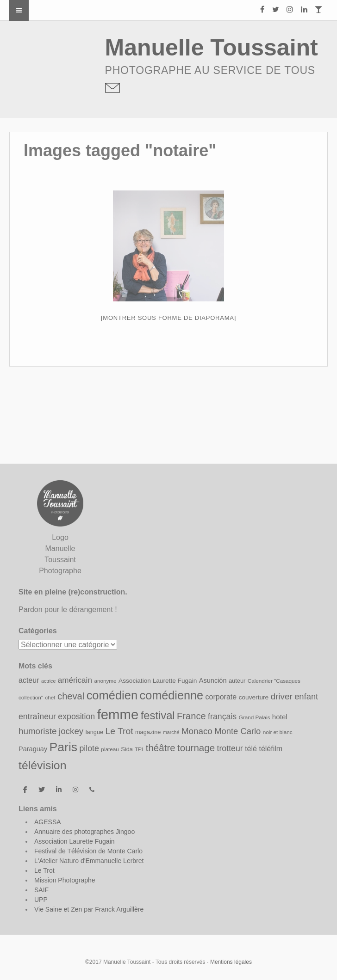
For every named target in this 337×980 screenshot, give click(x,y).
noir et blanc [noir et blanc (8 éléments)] (278, 732)
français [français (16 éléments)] (222, 717)
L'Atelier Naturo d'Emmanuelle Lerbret (89, 861)
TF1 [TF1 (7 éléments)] (139, 749)
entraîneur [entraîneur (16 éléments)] (37, 717)
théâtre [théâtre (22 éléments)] (161, 748)
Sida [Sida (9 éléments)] (127, 749)
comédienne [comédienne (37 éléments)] (172, 695)
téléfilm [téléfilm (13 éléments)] (271, 748)
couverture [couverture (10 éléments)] (254, 697)
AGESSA (48, 822)
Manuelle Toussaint (212, 48)
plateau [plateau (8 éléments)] (110, 749)
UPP (41, 900)
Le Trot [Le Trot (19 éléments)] (119, 731)
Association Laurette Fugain (75, 841)
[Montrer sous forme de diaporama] (168, 318)
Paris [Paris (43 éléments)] (63, 747)
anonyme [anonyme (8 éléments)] (105, 681)
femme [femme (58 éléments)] (118, 714)
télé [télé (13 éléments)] (251, 748)
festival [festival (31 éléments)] (158, 715)
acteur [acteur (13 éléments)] (29, 680)
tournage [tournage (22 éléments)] (196, 748)
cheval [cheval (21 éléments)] (71, 696)
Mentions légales (231, 962)
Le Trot (44, 870)
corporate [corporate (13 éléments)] (221, 697)
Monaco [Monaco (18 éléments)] (197, 731)
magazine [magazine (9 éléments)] (148, 732)
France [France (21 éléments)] (191, 716)
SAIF (41, 890)
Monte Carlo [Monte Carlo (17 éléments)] (237, 731)
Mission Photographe (65, 880)
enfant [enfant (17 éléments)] (306, 696)
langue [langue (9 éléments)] (94, 732)
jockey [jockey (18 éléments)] (71, 731)
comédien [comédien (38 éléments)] (112, 695)
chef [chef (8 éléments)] (50, 697)
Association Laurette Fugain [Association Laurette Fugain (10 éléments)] (158, 681)
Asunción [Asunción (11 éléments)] (213, 680)
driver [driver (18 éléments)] (282, 696)
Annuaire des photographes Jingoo (84, 832)
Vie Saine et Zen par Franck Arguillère (89, 909)
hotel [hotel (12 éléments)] (280, 717)
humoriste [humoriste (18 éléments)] (38, 731)
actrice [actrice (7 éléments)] (48, 681)
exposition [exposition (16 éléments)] (76, 717)
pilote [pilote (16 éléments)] (89, 748)
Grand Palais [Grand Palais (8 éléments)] (255, 717)
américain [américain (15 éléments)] (75, 680)
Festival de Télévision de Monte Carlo (88, 851)
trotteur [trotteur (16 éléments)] (230, 748)
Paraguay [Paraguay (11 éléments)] (33, 749)
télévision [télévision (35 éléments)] (42, 765)
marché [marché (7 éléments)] (171, 732)
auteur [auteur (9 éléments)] (237, 681)
